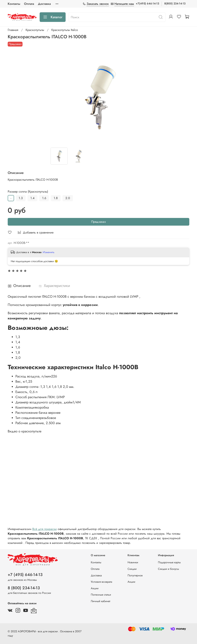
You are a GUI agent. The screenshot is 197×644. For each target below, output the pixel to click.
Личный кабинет (101, 601)
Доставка (44, 4)
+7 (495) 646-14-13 (25, 575)
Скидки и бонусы (168, 569)
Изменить (49, 252)
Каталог (53, 17)
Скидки (132, 569)
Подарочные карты (169, 562)
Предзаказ (98, 222)
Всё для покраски (45, 529)
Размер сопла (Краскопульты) (28, 192)
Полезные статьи (101, 595)
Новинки (133, 562)
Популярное (135, 575)
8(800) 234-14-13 (175, 3)
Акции (95, 588)
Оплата (29, 4)
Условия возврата (101, 582)
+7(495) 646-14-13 (147, 3)
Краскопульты (35, 30)
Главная (13, 30)
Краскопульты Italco (65, 30)
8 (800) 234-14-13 (24, 588)
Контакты (14, 4)
